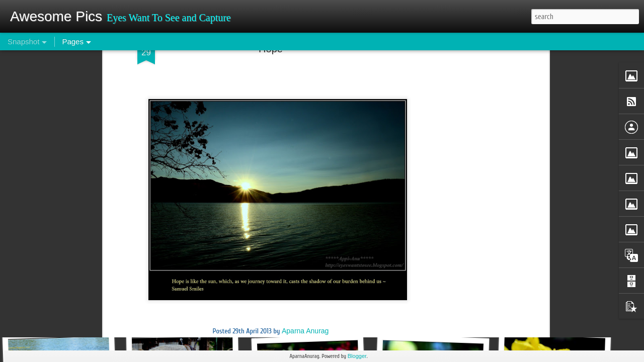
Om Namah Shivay (432, 310)
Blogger (357, 356)
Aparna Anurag (305, 71)
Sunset (281, 85)
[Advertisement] (271, 151)
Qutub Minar (308, 311)
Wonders (189, 315)
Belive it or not (62, 310)
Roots (551, 315)
